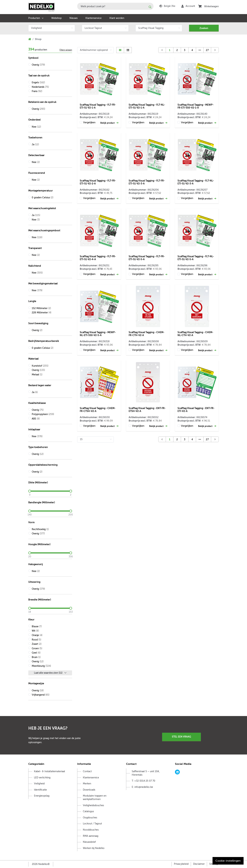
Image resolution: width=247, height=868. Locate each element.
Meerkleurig (41, 666)
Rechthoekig (40, 529)
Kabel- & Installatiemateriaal (49, 771)
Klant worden (117, 18)
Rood (36, 640)
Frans (37, 91)
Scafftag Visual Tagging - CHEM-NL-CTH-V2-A (195, 334)
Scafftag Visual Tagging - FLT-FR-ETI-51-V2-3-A (147, 182)
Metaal (37, 375)
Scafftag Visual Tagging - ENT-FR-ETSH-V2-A (147, 410)
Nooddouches (91, 830)
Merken (87, 784)
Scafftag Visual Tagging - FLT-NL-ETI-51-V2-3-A (196, 182)
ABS (36, 419)
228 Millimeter (42, 313)
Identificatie (40, 790)
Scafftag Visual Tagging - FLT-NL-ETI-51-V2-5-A (196, 258)
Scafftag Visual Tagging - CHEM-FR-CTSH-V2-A (98, 410)
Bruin (36, 657)
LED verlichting (42, 778)
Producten (34, 18)
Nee (36, 127)
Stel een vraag (181, 737)
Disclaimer (199, 864)
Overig (38, 65)
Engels (38, 83)
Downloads (89, 790)
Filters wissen (66, 50)
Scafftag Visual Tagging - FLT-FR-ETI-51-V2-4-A (98, 258)
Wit (35, 631)
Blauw (37, 626)
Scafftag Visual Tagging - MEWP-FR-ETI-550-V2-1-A (196, 106)
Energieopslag (42, 796)
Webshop (56, 18)
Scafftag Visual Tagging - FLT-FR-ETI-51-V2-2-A (98, 182)
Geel (36, 653)
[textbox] (115, 6)
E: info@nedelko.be (142, 787)
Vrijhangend (41, 695)
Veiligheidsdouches (93, 805)
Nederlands (40, 87)
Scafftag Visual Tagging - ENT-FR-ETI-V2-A (196, 410)
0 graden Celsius (43, 198)
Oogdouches (90, 818)
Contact (87, 771)
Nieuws (73, 18)
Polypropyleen (43, 414)
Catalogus (88, 811)
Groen (37, 648)
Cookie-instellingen (228, 861)
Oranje (37, 635)
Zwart (37, 644)
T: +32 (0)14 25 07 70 (143, 781)
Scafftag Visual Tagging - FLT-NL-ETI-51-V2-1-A (147, 106)
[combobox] (115, 6)
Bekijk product (109, 123)
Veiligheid (39, 784)
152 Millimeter (41, 308)
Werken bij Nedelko (94, 848)
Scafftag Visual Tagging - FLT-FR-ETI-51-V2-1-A (98, 106)
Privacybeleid (181, 864)
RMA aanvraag (91, 836)
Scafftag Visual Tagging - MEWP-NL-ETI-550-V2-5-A (98, 334)
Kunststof (40, 366)
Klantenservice (93, 18)
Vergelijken (89, 123)
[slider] (50, 491)
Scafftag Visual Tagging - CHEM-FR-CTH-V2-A (146, 334)
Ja (35, 144)
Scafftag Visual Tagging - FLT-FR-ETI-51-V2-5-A (147, 258)
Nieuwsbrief (89, 842)
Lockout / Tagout (92, 824)
